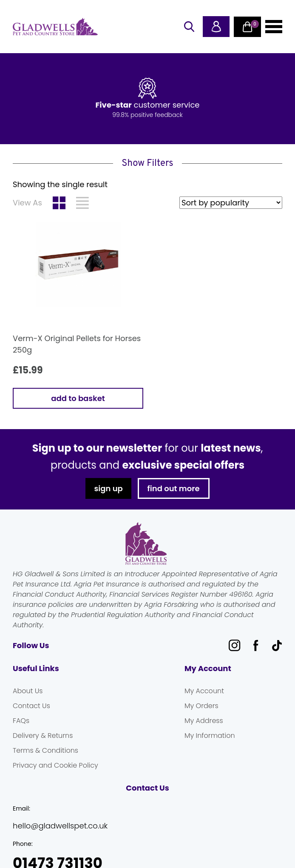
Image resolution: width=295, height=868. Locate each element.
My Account (204, 691)
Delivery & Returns (43, 736)
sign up (108, 488)
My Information (210, 736)
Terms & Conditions (45, 750)
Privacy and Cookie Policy (55, 765)
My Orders (201, 706)
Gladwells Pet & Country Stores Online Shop (55, 27)
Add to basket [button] (78, 398)
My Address (204, 721)
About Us (28, 691)
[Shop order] (231, 203)
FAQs (21, 721)
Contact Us (31, 706)
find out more (174, 488)
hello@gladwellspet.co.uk (60, 826)
